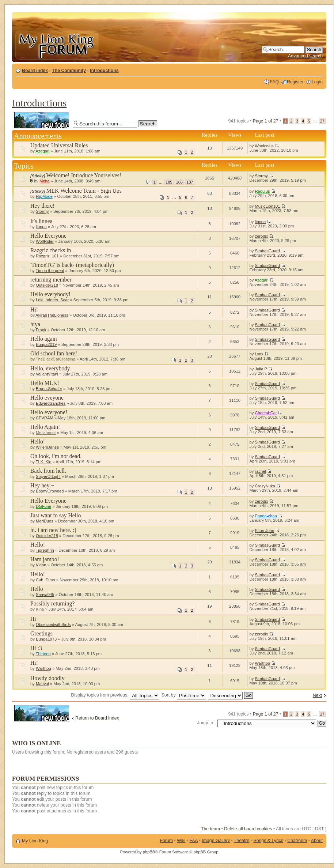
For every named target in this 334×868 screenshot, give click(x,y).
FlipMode (44, 196)
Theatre (242, 841)
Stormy (261, 176)
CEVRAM (45, 418)
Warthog (43, 668)
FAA (194, 841)
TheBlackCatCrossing (56, 359)
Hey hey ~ (42, 485)
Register (295, 82)
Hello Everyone (48, 236)
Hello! (38, 441)
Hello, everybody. (51, 368)
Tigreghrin (45, 550)
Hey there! (43, 206)
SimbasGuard (267, 251)
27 (322, 121)
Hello (37, 589)
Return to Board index (97, 718)
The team (210, 829)
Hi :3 (36, 648)
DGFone (43, 506)
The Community (69, 71)
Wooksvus (264, 146)
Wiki (181, 841)
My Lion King (35, 841)
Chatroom (297, 841)
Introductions (104, 71)
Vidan (41, 565)
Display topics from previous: (115, 695)
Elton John (264, 531)
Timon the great (50, 271)
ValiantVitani (47, 374)
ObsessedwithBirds (53, 624)
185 (169, 182)
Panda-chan (266, 516)
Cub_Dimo (45, 580)
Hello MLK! (45, 383)
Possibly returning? (52, 603)
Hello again (44, 339)
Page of (266, 121)
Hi (33, 619)
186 (179, 182)
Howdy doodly (48, 678)
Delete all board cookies (248, 829)
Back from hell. (48, 471)
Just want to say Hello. (56, 515)
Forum (166, 841)
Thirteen (43, 654)
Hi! (34, 310)
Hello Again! (45, 427)
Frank (41, 330)
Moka (44, 181)
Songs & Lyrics (268, 841)
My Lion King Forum (57, 44)
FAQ (274, 82)
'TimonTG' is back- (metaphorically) (72, 265)
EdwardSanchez (51, 403)
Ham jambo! (45, 559)
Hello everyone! (49, 412)
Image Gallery (216, 841)
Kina (40, 609)
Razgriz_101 (47, 256)
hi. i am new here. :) (53, 530)
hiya (35, 324)
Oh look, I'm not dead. (56, 456)
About (317, 841)
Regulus (262, 191)
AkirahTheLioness (52, 315)
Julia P (261, 369)
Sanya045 (45, 595)
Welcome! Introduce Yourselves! (84, 175)
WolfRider (45, 241)
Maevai (42, 684)
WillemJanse (47, 447)
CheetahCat (266, 413)
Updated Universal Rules (59, 145)
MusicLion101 (267, 206)
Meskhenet (46, 433)
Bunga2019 (46, 344)
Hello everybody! (50, 294)
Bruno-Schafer (49, 389)
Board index (35, 71)
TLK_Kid (44, 462)
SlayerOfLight (48, 476)
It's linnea (41, 221)
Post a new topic (42, 120)
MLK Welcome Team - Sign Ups (84, 191)
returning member (51, 280)
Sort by (184, 695)
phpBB (149, 852)
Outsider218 (47, 285)
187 (190, 182)
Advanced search (305, 56)
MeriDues (45, 521)
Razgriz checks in (51, 250)
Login (317, 82)
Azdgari (42, 151)
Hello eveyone (47, 398)
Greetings (41, 633)
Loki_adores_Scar (52, 300)
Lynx (259, 354)
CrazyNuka (265, 486)
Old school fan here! (54, 353)
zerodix (261, 236)
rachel (260, 471)
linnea (41, 227)
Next (317, 695)
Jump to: (206, 723)
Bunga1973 (46, 639)
